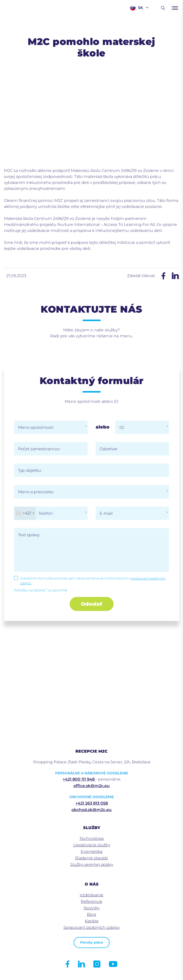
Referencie (91, 901)
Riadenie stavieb (91, 858)
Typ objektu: (30, 470)
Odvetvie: (109, 449)
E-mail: (106, 513)
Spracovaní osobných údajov (91, 927)
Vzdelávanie (91, 895)
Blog (91, 914)
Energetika (91, 851)
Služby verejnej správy (92, 864)
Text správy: (29, 535)
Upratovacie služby (92, 845)
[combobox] (25, 513)
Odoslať (91, 604)
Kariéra (92, 921)
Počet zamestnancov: (39, 449)
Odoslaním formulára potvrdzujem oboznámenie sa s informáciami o (93, 581)
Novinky (91, 908)
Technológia (91, 838)
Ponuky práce (92, 942)
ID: (122, 427)
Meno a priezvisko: (36, 492)
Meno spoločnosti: (36, 427)
